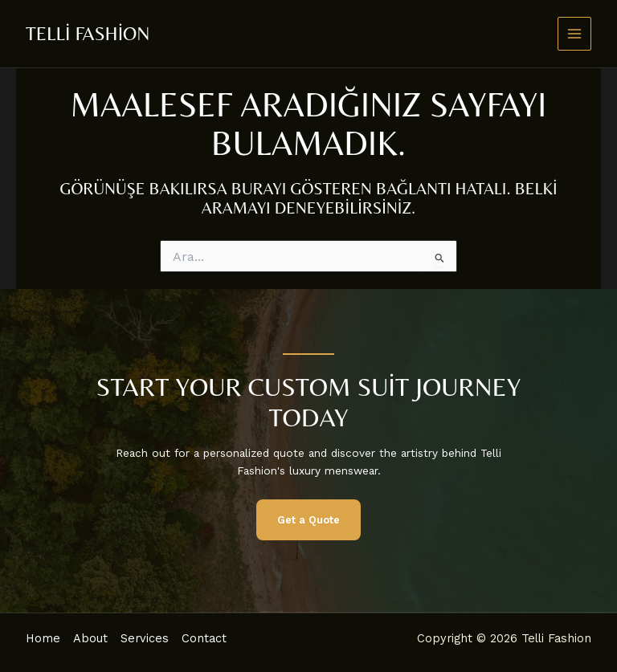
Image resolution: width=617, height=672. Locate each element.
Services (145, 638)
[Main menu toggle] (575, 34)
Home (43, 638)
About (90, 638)
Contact (204, 638)
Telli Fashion (88, 33)
